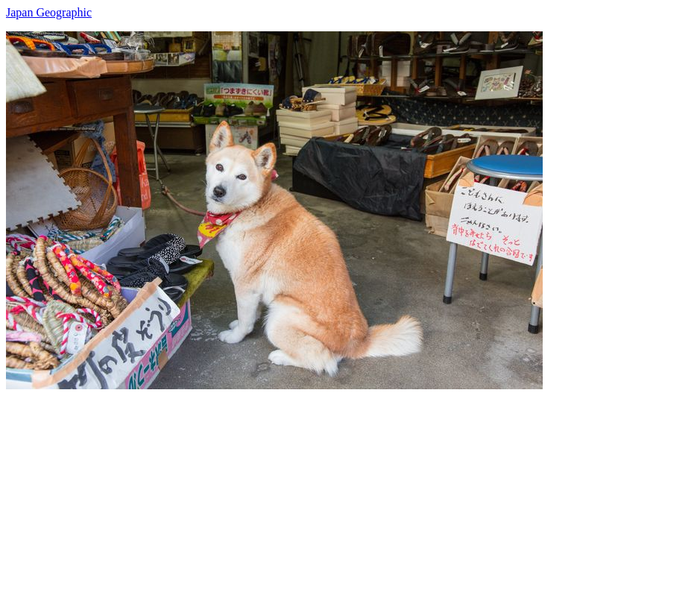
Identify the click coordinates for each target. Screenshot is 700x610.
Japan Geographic (49, 12)
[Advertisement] (350, 494)
